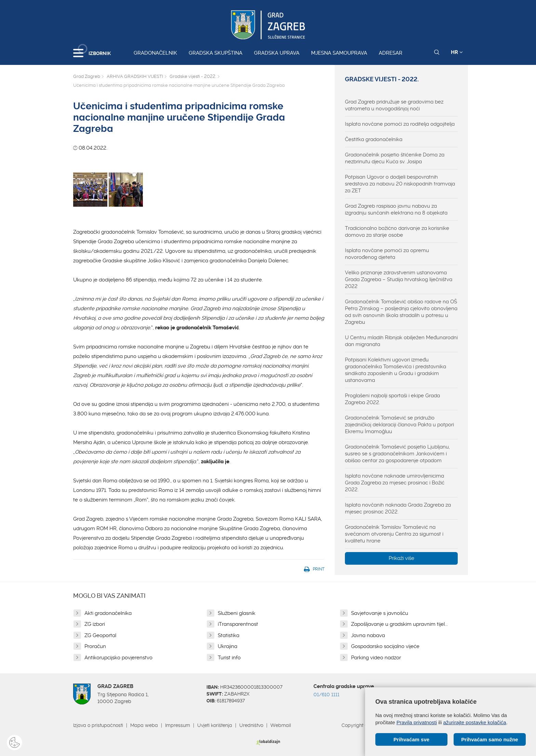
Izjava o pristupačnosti (98, 725)
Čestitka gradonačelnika (374, 139)
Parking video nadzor (376, 658)
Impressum (178, 725)
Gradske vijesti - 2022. (193, 76)
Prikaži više (401, 558)
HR (457, 52)
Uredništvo (251, 725)
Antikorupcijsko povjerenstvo (118, 658)
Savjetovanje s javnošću (380, 613)
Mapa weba (144, 725)
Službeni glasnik (237, 613)
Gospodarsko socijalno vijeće (385, 646)
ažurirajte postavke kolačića (474, 722)
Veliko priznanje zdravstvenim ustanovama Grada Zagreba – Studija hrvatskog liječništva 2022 (399, 279)
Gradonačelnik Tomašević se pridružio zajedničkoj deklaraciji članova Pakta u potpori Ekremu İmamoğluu (399, 425)
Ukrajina (227, 646)
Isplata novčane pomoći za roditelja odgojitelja (400, 124)
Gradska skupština (216, 53)
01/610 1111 (326, 695)
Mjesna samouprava (339, 53)
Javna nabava (368, 635)
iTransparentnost (238, 624)
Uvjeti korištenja (215, 725)
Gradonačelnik (155, 53)
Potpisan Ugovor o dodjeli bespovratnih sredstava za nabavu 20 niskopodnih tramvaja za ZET (400, 184)
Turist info (229, 658)
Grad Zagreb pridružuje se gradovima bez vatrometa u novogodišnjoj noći (394, 105)
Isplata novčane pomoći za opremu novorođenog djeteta (387, 254)
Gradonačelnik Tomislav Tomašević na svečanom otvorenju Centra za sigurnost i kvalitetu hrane (394, 534)
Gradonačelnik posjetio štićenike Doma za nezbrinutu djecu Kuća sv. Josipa (395, 158)
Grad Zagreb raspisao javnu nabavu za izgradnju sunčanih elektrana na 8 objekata (396, 209)
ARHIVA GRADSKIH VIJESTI (135, 76)
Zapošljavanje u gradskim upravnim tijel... (399, 624)
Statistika (229, 635)
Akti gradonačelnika (108, 613)
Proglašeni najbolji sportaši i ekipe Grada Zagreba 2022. (392, 399)
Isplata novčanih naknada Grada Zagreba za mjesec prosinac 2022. (398, 508)
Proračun (95, 646)
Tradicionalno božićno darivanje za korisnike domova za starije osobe (397, 232)
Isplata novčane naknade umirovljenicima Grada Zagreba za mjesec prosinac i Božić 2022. (395, 483)
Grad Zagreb (87, 76)
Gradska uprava (277, 53)
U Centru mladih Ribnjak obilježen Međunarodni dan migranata (401, 341)
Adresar (391, 53)
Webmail (281, 725)
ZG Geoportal (100, 635)
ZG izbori (95, 624)
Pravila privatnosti (417, 722)
